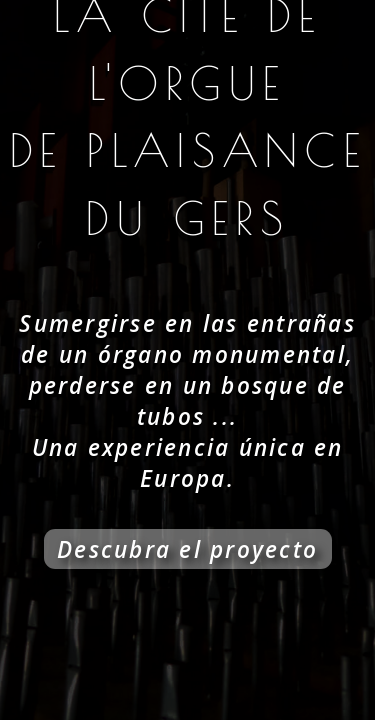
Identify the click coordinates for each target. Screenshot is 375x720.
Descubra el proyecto (187, 549)
